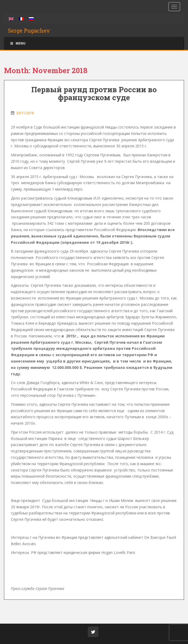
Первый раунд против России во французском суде (94, 94)
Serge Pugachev (29, 30)
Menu (18, 43)
